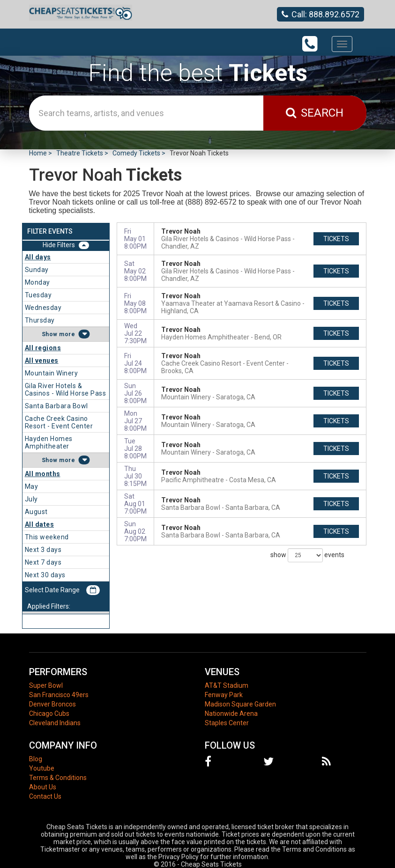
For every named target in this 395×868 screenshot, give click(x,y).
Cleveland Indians (55, 723)
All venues (42, 360)
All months (43, 474)
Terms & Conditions (58, 778)
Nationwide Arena (231, 714)
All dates (40, 524)
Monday (37, 282)
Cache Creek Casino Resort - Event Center (59, 422)
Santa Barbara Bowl (56, 406)
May (32, 486)
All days (38, 257)
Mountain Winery (52, 373)
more (67, 334)
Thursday (40, 320)
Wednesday (43, 308)
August (36, 512)
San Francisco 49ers (59, 695)
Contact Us (45, 796)
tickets (336, 239)
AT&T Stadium (227, 685)
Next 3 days (43, 550)
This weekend (47, 537)
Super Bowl (46, 685)
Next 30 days (45, 575)
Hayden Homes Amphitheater (49, 442)
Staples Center (227, 723)
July (31, 499)
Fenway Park (224, 695)
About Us (43, 787)
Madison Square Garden (240, 704)
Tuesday (38, 295)
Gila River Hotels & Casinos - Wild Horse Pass (66, 390)
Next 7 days (43, 562)
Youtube (42, 768)
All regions (43, 348)
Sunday (37, 270)
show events (307, 555)
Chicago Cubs (49, 714)
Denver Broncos (52, 704)
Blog (36, 759)
